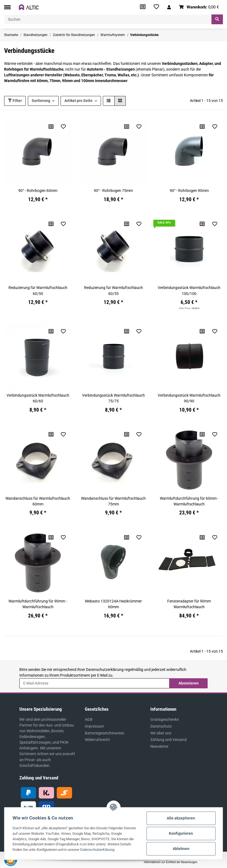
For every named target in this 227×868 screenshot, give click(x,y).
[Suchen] (108, 19)
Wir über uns (161, 733)
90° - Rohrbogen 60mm (38, 191)
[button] (169, 7)
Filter (15, 101)
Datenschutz (161, 726)
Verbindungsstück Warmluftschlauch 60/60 (38, 398)
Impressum (94, 726)
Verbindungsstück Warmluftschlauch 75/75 (113, 398)
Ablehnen (181, 849)
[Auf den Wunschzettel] (63, 126)
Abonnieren (189, 683)
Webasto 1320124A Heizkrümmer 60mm (113, 604)
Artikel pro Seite (78, 101)
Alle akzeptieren (181, 818)
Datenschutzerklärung (105, 670)
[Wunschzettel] (156, 7)
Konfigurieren (181, 833)
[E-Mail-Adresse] (94, 683)
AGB (89, 719)
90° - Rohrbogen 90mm (189, 191)
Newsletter (159, 746)
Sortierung (41, 101)
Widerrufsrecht (97, 740)
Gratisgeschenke (165, 719)
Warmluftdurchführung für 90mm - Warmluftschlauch (38, 604)
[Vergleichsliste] (143, 7)
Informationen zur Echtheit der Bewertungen (171, 862)
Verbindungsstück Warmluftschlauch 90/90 (189, 398)
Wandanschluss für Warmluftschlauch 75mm (113, 501)
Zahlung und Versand (168, 740)
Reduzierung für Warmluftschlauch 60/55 (113, 290)
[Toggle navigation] (7, 7)
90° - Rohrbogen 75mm (113, 191)
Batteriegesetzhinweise (104, 733)
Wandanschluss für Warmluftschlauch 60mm (38, 501)
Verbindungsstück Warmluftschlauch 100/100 (189, 290)
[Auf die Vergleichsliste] (51, 126)
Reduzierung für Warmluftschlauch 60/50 (38, 290)
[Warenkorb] (199, 7)
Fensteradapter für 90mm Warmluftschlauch (189, 604)
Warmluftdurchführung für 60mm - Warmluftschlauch (189, 501)
